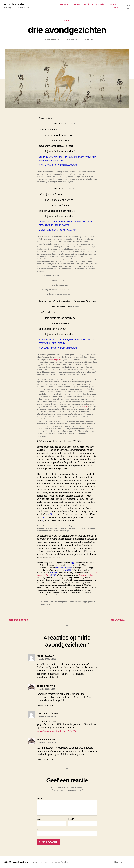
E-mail (71, 819)
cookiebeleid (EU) (64, 4)
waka (49, 604)
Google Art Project (86, 575)
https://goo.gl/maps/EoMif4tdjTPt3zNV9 (57, 731)
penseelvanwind (54, 40)
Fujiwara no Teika (46, 602)
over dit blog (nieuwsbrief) (94, 4)
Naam (40, 819)
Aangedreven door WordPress (57, 862)
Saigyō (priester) (89, 602)
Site (38, 829)
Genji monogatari (60, 602)
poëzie (67, 21)
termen (116, 7)
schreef (84, 407)
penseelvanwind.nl (14, 4)
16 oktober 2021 (73, 40)
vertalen (43, 604)
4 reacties (89, 40)
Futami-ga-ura (56, 360)
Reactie (40, 798)
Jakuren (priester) (75, 602)
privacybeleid (113, 4)
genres (77, 4)
